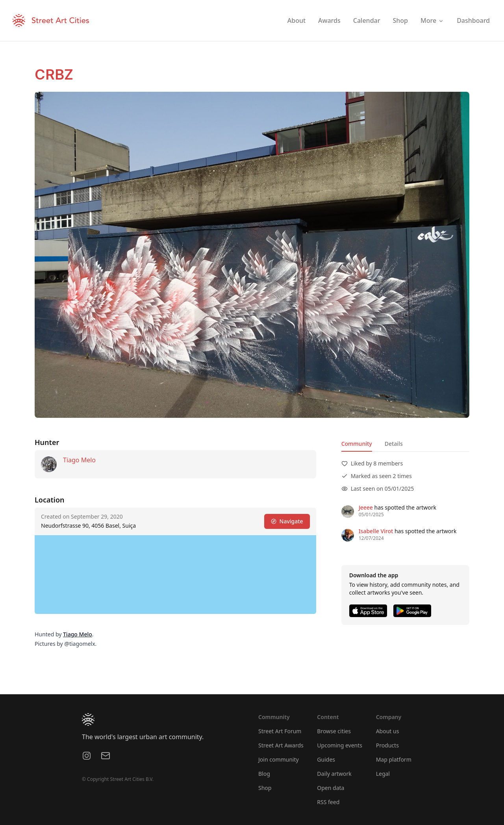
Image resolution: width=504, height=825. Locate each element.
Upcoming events (340, 745)
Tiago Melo (79, 460)
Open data (331, 788)
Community (357, 444)
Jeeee (366, 507)
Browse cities (334, 731)
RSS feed (328, 802)
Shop (265, 788)
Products (387, 745)
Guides (326, 759)
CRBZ (54, 74)
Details (394, 444)
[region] (175, 575)
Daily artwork (334, 774)
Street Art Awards (281, 745)
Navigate (287, 521)
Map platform (394, 759)
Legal (383, 774)
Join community (279, 759)
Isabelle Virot (376, 531)
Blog (264, 774)
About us (388, 731)
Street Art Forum (280, 731)
